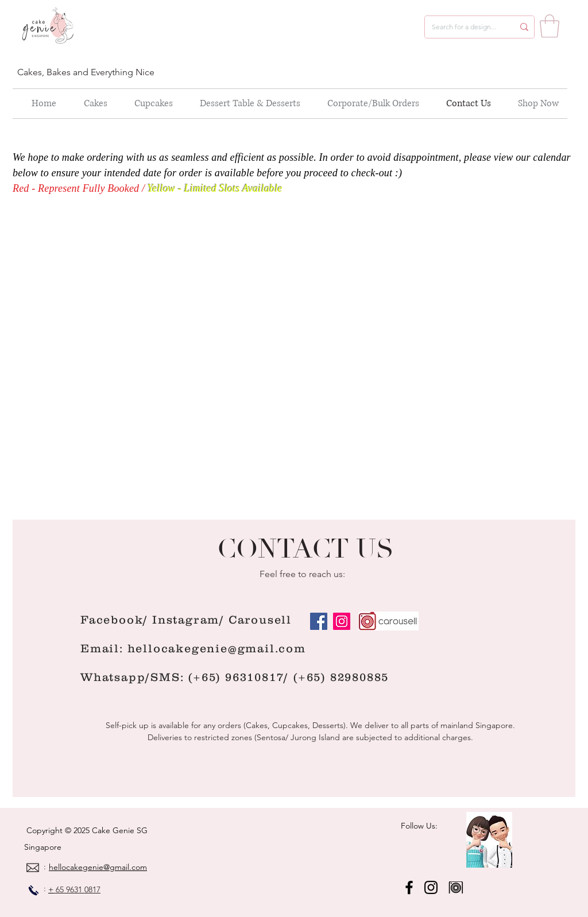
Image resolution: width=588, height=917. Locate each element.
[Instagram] (342, 621)
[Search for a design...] (464, 27)
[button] (550, 26)
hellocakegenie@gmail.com (217, 648)
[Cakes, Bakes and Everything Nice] (88, 72)
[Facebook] (319, 621)
